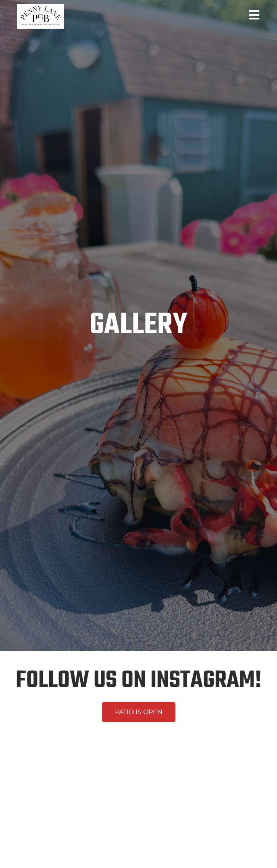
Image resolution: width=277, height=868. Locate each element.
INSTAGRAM (203, 681)
